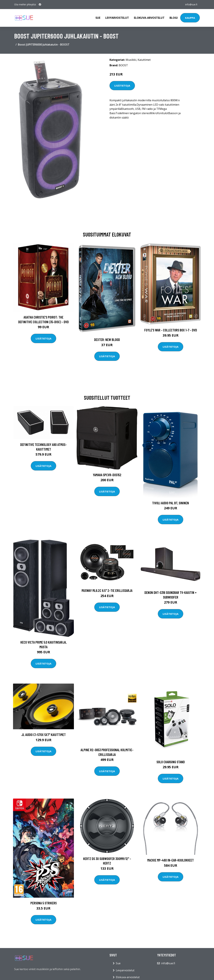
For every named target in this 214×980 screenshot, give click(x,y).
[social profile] (40, 5)
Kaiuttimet (144, 60)
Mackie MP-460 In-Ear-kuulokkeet (171, 860)
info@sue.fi (191, 4)
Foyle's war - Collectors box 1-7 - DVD (171, 330)
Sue (98, 18)
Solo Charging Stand (171, 762)
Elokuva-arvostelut (149, 18)
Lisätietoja (122, 86)
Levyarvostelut (117, 18)
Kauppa (190, 18)
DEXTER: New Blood (107, 340)
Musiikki (131, 60)
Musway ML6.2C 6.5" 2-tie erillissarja (107, 590)
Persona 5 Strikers (44, 903)
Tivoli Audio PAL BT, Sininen (171, 503)
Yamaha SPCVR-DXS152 (107, 475)
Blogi (174, 18)
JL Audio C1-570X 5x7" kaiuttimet (44, 735)
